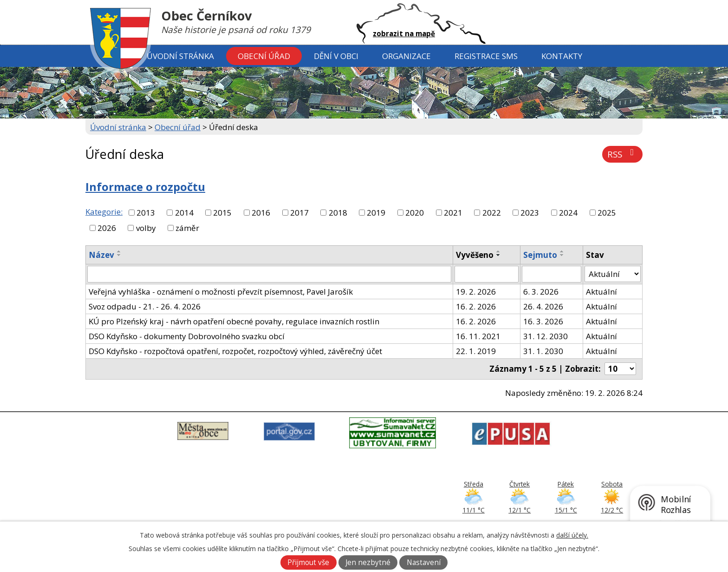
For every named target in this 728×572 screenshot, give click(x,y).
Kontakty (562, 56)
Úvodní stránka (180, 56)
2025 (607, 213)
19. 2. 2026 (476, 292)
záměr (187, 228)
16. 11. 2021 (478, 336)
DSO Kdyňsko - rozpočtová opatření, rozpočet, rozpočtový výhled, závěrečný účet (235, 351)
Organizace (406, 56)
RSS (622, 154)
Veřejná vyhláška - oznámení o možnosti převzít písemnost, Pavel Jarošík (221, 292)
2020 (415, 213)
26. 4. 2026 (543, 306)
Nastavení (424, 562)
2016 (261, 213)
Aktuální (601, 292)
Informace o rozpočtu (145, 187)
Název (101, 255)
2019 (376, 213)
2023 (530, 213)
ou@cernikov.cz (330, 513)
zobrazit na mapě (404, 33)
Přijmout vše (308, 562)
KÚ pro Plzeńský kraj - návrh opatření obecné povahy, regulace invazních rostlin (234, 321)
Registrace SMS (486, 56)
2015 (222, 213)
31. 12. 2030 (546, 336)
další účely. (572, 535)
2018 (338, 213)
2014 (184, 213)
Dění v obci (336, 56)
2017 (299, 213)
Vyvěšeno (475, 255)
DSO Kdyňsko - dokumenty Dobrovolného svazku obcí (187, 336)
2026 (107, 228)
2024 (568, 213)
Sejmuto (540, 255)
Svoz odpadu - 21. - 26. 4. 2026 (145, 306)
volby (146, 228)
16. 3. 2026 (543, 321)
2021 (453, 213)
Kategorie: (104, 212)
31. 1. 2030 (543, 351)
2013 (146, 213)
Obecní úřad (264, 56)
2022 (492, 213)
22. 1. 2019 (476, 351)
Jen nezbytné (368, 562)
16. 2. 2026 (476, 306)
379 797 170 (328, 502)
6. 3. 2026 (541, 292)
